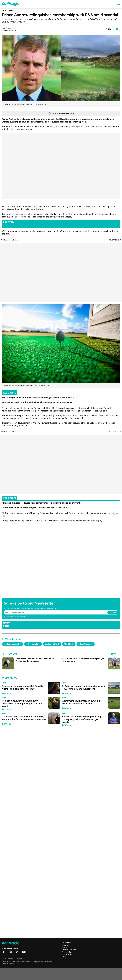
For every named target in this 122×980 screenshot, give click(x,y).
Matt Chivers (6, 28)
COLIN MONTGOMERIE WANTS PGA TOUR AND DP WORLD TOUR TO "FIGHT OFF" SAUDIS (66, 625)
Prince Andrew (84, 644)
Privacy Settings (68, 954)
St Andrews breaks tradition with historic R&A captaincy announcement (39, 402)
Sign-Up (65, 959)
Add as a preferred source (61, 113)
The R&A (68, 644)
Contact (65, 948)
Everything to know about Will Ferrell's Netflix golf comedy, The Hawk (38, 398)
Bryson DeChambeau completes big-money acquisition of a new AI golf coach (82, 719)
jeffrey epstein (32, 644)
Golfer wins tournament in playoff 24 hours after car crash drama (35, 508)
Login (64, 957)
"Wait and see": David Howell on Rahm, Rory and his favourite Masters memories (24, 718)
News (11, 11)
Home (4, 11)
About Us (65, 945)
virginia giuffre (51, 644)
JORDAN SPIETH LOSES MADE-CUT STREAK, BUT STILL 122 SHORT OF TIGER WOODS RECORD (67, 224)
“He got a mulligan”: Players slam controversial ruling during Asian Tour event (42, 503)
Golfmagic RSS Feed (69, 950)
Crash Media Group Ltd (12, 958)
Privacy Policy (22, 616)
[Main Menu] (119, 4)
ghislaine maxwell (11, 644)
